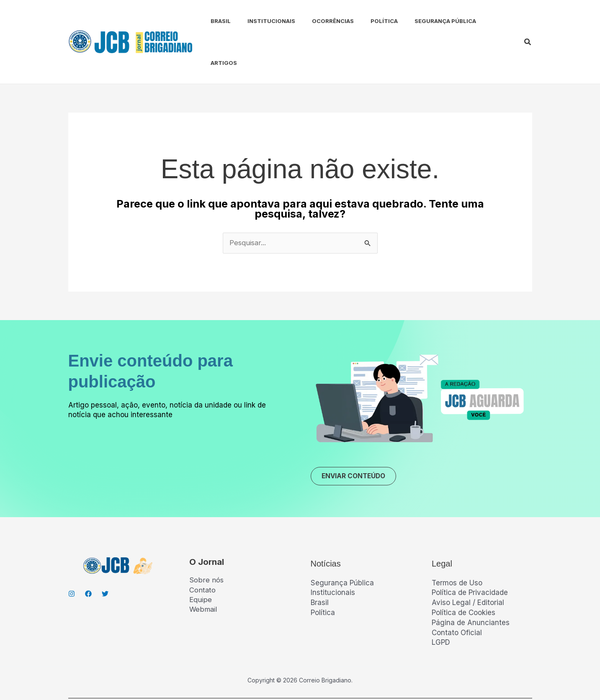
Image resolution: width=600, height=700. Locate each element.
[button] (528, 21)
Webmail (204, 569)
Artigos (481, 21)
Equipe (201, 559)
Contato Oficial (457, 592)
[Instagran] (72, 553)
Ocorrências (318, 21)
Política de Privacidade (470, 552)
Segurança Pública (424, 21)
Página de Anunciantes (471, 582)
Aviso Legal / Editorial (468, 562)
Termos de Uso (457, 542)
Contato (203, 549)
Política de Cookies (464, 572)
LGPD (441, 602)
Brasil (212, 21)
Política (366, 21)
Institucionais (260, 21)
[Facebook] (88, 553)
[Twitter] (105, 553)
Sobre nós (206, 539)
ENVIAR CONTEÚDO (356, 435)
